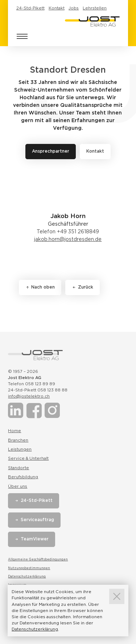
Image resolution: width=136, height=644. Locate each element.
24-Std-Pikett (30, 8)
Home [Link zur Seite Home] (15, 431)
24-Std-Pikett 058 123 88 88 (38, 390)
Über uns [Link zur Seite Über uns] (18, 486)
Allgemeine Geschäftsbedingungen (38, 559)
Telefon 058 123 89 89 (32, 384)
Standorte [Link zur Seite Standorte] (18, 468)
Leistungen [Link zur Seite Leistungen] (20, 449)
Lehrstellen (95, 8)
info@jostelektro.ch (29, 396)
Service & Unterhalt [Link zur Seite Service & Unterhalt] (28, 458)
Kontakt (57, 8)
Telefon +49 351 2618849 (68, 232)
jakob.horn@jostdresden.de (68, 239)
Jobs (74, 8)
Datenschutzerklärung (27, 576)
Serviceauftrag (37, 520)
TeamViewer (35, 539)
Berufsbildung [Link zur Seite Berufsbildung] (23, 477)
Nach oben (43, 287)
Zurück (86, 287)
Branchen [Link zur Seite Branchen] (18, 440)
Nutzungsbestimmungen (29, 568)
